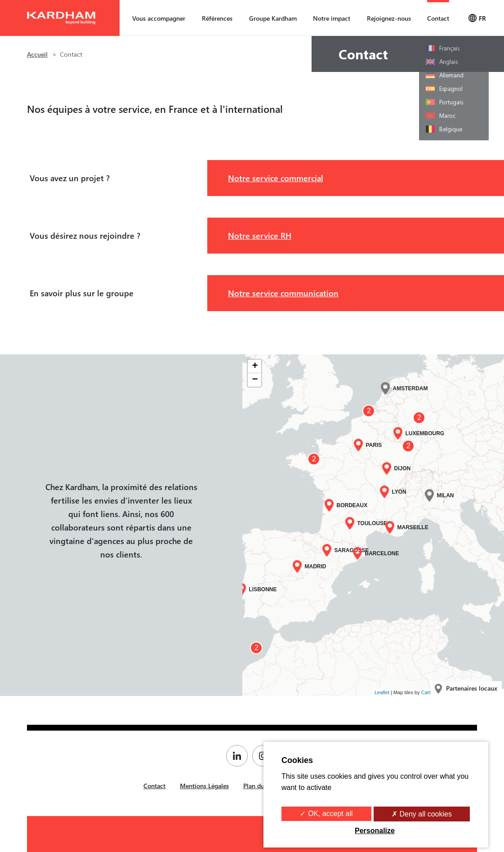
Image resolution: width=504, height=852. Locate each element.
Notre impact (332, 18)
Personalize (375, 831)
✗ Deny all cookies (422, 814)
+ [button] (255, 366)
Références (217, 18)
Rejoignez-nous (389, 18)
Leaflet (382, 692)
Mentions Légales (204, 786)
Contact (438, 18)
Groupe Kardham (273, 18)
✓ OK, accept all (326, 814)
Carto (427, 692)
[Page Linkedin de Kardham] (239, 756)
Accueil (37, 54)
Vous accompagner (159, 18)
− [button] (255, 380)
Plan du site (260, 786)
